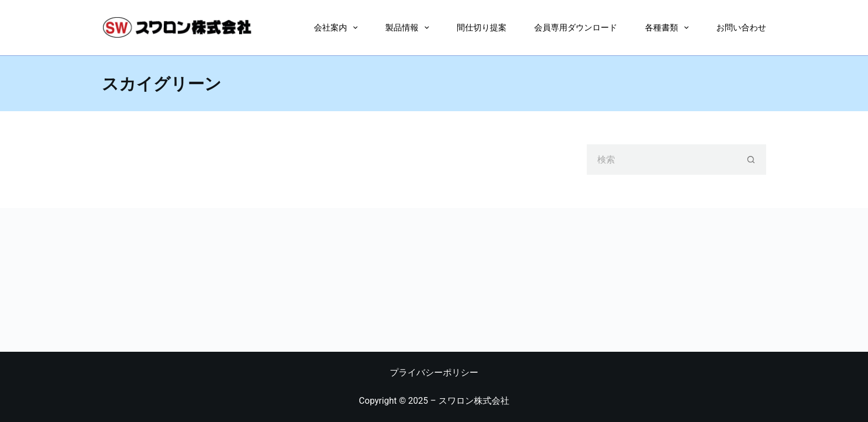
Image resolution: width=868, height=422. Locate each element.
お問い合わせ (741, 27)
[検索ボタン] (751, 160)
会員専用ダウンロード (576, 27)
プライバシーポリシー (434, 372)
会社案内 (338, 28)
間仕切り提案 (482, 27)
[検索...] (661, 160)
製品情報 (409, 28)
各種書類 (669, 28)
